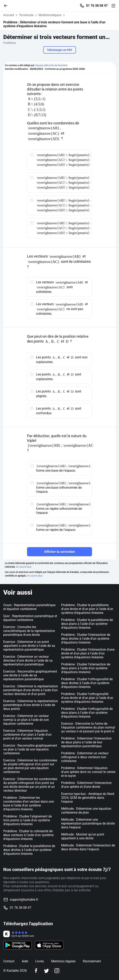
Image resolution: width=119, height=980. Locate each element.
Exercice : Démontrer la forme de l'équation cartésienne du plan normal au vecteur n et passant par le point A (88, 727)
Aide (25, 961)
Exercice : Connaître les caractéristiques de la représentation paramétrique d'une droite (29, 631)
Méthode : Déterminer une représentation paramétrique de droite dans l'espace (88, 823)
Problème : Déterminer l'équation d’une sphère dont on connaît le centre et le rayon (88, 772)
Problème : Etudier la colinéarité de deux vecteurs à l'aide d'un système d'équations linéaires (28, 835)
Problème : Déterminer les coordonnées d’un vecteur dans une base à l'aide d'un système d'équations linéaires (29, 803)
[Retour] (7, 5)
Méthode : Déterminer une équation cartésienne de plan (86, 811)
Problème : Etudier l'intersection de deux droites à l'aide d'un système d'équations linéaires (86, 639)
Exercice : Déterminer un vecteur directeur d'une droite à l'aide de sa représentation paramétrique (28, 660)
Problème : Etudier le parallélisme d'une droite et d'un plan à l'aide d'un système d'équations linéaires (87, 609)
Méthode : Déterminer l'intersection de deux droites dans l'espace (88, 847)
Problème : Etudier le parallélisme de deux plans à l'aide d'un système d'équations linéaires (87, 624)
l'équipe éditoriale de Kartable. (51, 65)
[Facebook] (36, 971)
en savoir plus (24, 567)
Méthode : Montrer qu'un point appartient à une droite (83, 836)
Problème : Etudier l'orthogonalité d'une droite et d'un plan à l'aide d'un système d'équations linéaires (87, 698)
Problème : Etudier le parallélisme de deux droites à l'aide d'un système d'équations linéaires (29, 850)
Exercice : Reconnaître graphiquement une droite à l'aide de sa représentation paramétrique (30, 675)
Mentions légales (63, 961)
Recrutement (92, 961)
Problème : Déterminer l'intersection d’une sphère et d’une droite (86, 785)
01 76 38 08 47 (97, 6)
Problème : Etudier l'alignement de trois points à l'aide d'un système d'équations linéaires (28, 820)
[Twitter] (46, 971)
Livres (40, 961)
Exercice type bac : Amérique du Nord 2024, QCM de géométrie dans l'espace (88, 798)
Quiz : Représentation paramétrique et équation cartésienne (30, 618)
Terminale (26, 15)
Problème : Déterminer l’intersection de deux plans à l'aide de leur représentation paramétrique (86, 742)
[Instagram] (57, 971)
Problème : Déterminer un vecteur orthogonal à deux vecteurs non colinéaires (85, 757)
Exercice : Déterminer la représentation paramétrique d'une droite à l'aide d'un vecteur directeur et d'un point (31, 690)
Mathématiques (50, 15)
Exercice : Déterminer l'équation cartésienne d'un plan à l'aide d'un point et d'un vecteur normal (27, 735)
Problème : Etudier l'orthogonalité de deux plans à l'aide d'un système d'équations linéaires (87, 713)
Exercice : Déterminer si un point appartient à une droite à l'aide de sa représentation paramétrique (29, 646)
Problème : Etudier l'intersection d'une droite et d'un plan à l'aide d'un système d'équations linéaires (88, 653)
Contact (9, 961)
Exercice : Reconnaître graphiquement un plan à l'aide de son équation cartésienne (30, 749)
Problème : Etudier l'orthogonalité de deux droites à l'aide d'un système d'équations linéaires (87, 683)
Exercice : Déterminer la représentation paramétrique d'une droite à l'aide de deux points (31, 705)
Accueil (9, 15)
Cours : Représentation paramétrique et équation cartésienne (29, 607)
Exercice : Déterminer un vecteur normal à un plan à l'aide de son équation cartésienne (26, 720)
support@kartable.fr (24, 900)
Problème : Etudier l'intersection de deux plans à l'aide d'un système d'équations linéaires (86, 668)
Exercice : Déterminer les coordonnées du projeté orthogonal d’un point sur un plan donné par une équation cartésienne (30, 766)
